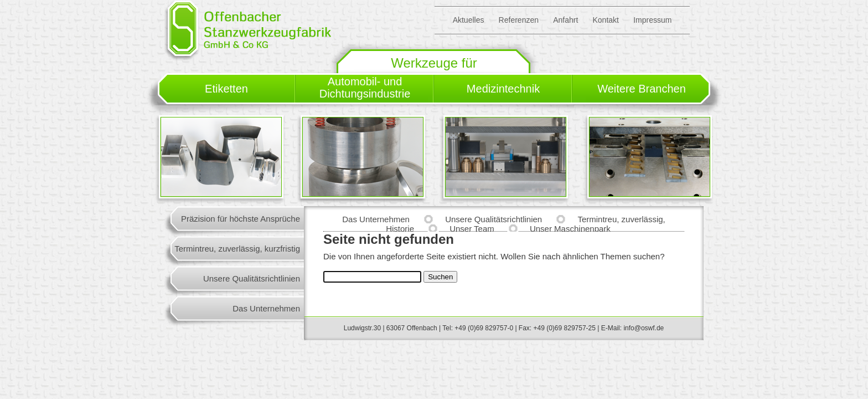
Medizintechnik (503, 89)
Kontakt (605, 20)
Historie (400, 229)
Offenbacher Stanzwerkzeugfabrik (247, 30)
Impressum (652, 20)
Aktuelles (469, 20)
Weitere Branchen (642, 89)
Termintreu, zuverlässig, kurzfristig (237, 249)
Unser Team (472, 229)
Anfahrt (565, 20)
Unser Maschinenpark (570, 229)
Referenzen (519, 20)
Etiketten (226, 89)
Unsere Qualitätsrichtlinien (252, 278)
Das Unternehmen (266, 308)
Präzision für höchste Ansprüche (241, 219)
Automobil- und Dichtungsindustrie (365, 88)
